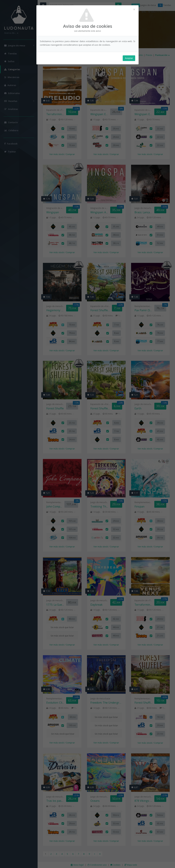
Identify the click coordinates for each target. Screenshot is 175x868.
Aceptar (129, 58)
